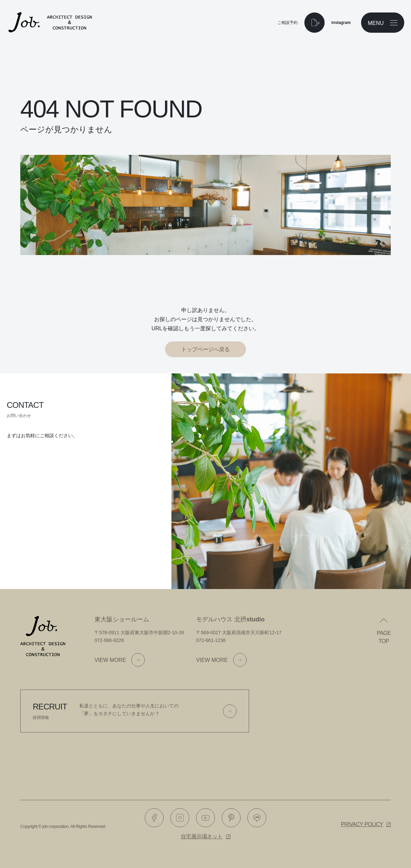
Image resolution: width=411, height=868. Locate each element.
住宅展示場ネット (202, 836)
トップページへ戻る (205, 349)
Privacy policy (362, 824)
